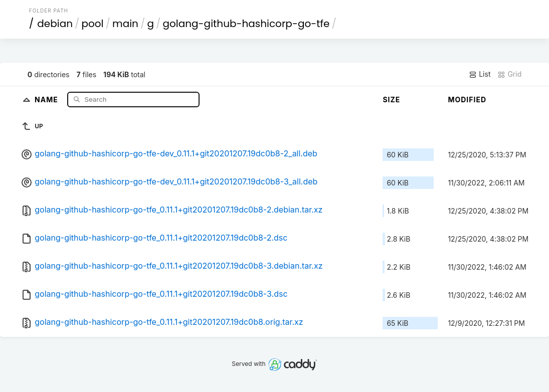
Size (391, 100)
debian (55, 24)
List (480, 74)
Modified (467, 100)
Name (47, 99)
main (125, 24)
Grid (509, 74)
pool (93, 24)
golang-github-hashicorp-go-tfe (246, 24)
